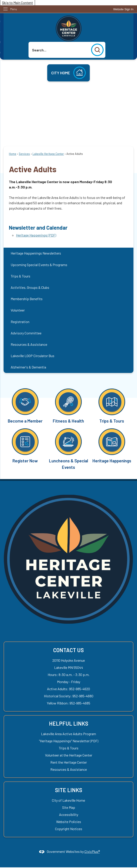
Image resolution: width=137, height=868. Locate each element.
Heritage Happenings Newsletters (36, 253)
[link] (123, 9)
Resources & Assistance (29, 344)
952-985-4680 (83, 696)
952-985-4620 (80, 689)
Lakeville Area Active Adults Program (68, 734)
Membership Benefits (27, 299)
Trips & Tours (20, 276)
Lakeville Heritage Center (48, 154)
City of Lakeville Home (68, 800)
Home (13, 154)
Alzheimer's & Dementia (28, 367)
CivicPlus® (92, 851)
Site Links (69, 790)
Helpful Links (69, 723)
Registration (20, 322)
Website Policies (69, 822)
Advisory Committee (26, 333)
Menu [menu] (14, 9)
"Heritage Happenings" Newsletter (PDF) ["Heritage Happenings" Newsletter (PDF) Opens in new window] (69, 741)
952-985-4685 (80, 703)
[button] (97, 50)
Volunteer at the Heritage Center (69, 755)
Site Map (69, 807)
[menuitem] (68, 253)
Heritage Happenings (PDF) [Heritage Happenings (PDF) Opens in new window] (36, 235)
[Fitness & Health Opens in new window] (68, 406)
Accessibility (69, 814)
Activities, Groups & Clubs (30, 287)
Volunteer (18, 310)
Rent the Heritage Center (69, 762)
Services (24, 154)
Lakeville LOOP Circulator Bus (33, 356)
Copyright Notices (69, 829)
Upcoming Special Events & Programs (39, 265)
